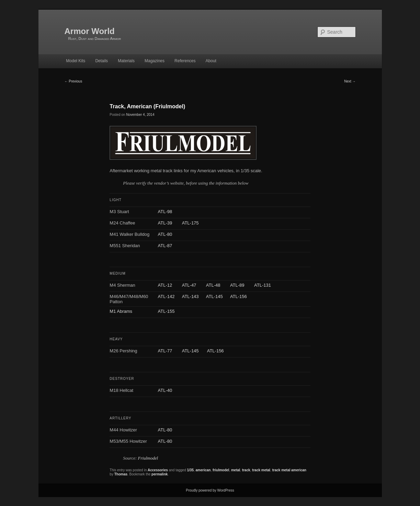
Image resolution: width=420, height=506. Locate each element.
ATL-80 (165, 234)
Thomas (121, 474)
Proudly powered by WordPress (210, 490)
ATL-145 (214, 296)
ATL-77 (165, 351)
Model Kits (76, 61)
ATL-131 (263, 285)
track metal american (289, 470)
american (203, 470)
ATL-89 (237, 285)
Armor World (90, 31)
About (211, 61)
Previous (73, 81)
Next (350, 81)
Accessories (158, 470)
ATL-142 (166, 296)
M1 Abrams (121, 311)
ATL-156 (239, 296)
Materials (126, 61)
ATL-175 (190, 223)
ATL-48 (213, 285)
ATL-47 (189, 285)
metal (236, 470)
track (246, 470)
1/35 (190, 470)
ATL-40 (165, 390)
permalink (160, 474)
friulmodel (221, 470)
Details (101, 61)
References (185, 61)
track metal (261, 470)
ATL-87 (165, 246)
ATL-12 (165, 285)
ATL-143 (190, 296)
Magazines (155, 61)
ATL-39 (165, 223)
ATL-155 (166, 311)
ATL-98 (165, 212)
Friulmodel (148, 458)
